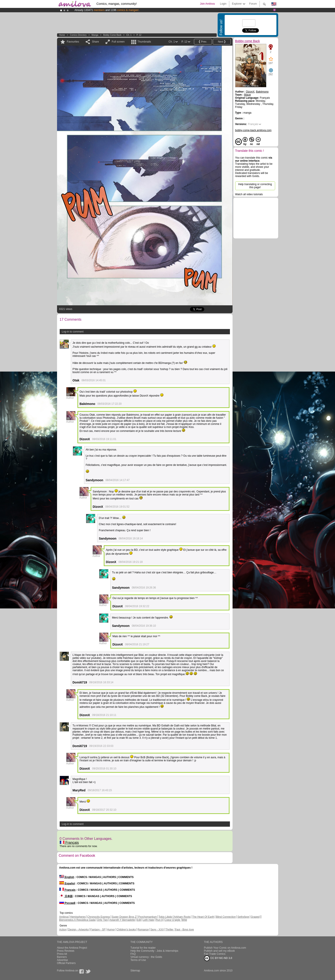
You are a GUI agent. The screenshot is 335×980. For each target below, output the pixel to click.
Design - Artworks (78, 930)
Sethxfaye (243, 917)
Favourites (73, 42)
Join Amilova (207, 4)
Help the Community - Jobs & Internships (154, 951)
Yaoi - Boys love (185, 930)
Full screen (118, 42)
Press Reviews (66, 951)
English (67, 877)
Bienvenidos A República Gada (77, 920)
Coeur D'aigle (173, 920)
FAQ (133, 954)
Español (67, 883)
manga (95, 35)
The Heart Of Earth (203, 917)
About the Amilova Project (72, 948)
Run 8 (159, 920)
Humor (111, 930)
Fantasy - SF (98, 930)
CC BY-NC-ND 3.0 (218, 958)
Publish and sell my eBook (219, 951)
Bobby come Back (112, 35)
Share (95, 42)
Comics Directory (78, 35)
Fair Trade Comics (215, 954)
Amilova (64, 917)
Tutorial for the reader (143, 948)
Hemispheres (78, 917)
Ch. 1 (129, 35)
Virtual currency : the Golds (146, 957)
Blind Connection (226, 917)
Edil (139, 920)
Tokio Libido (165, 917)
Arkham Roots (182, 917)
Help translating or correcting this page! (255, 186)
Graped (255, 917)
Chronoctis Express (99, 917)
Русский (67, 903)
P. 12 (139, 35)
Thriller (170, 930)
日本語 (66, 896)
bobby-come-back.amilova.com (253, 130)
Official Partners (66, 963)
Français (69, 843)
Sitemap (135, 971)
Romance (143, 930)
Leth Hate (148, 920)
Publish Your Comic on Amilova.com (225, 948)
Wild (184, 920)
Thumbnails (144, 42)
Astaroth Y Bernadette (122, 920)
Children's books (126, 930)
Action (63, 930)
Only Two (102, 920)
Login (223, 4)
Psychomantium (148, 917)
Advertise (63, 960)
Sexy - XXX (157, 930)
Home (62, 35)
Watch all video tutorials (249, 194)
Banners (62, 957)
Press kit (62, 954)
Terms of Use (138, 960)
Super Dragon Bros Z (124, 917)
